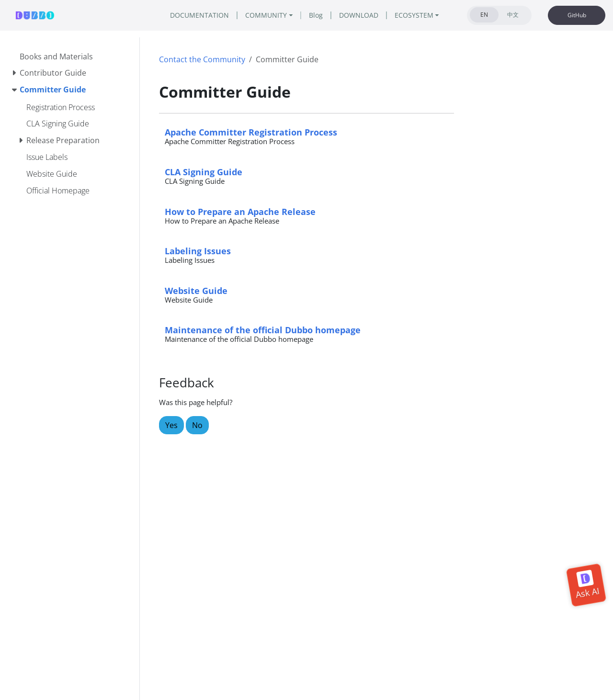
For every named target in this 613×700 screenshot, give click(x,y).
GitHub (577, 15)
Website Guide (196, 290)
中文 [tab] (513, 15)
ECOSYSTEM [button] (414, 15)
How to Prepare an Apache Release (240, 211)
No (197, 425)
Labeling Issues (198, 251)
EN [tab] (484, 15)
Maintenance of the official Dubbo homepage (263, 330)
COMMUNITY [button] (266, 15)
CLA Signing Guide (204, 172)
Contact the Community (202, 59)
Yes (171, 425)
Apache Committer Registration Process (251, 132)
